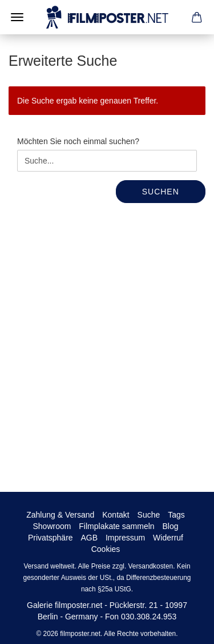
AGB (89, 538)
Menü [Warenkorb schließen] (17, 17)
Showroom (52, 526)
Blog (170, 526)
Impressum (125, 538)
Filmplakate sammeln (116, 526)
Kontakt (116, 515)
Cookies (106, 549)
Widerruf (168, 538)
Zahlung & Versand (60, 515)
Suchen (161, 192)
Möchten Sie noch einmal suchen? (78, 141)
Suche (149, 515)
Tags (176, 515)
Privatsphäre (51, 538)
